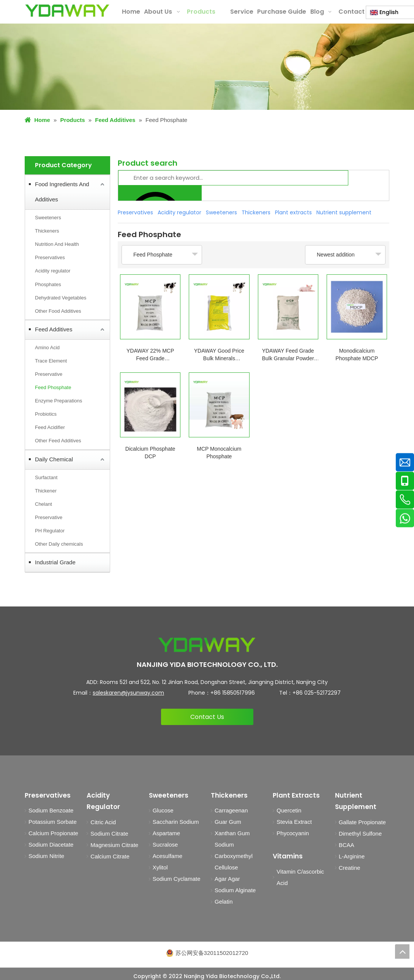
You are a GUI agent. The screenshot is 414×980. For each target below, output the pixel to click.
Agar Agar (227, 879)
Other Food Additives (58, 311)
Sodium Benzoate (51, 810)
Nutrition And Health (57, 244)
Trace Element (51, 361)
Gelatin (224, 902)
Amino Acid (47, 348)
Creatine (350, 868)
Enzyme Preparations (58, 401)
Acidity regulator (53, 271)
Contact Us (207, 717)
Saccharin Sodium (176, 822)
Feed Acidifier (50, 427)
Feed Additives (54, 329)
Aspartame (167, 833)
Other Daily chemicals (59, 544)
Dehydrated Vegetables (61, 298)
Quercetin (289, 810)
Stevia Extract (294, 822)
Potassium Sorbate (53, 822)
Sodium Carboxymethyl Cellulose (234, 856)
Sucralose (165, 845)
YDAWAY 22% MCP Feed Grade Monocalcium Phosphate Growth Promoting (150, 355)
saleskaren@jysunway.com (128, 693)
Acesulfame (167, 856)
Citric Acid (103, 822)
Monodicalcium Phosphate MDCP (357, 355)
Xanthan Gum (232, 833)
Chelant (43, 504)
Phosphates (48, 284)
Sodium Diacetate (51, 845)
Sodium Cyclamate (177, 879)
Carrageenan (231, 810)
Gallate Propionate (362, 822)
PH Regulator (50, 531)
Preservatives (50, 257)
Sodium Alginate (235, 890)
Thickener (46, 491)
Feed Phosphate (53, 387)
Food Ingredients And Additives (62, 192)
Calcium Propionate (53, 833)
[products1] (207, 67)
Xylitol (160, 867)
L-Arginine (352, 856)
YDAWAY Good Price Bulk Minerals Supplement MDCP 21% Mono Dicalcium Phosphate (219, 355)
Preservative (49, 374)
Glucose (163, 810)
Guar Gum (228, 822)
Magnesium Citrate (114, 845)
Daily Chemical (54, 459)
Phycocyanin (293, 833)
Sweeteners (48, 218)
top (402, 952)
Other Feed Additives (58, 441)
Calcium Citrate (110, 856)
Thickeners (47, 231)
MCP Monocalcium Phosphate (219, 453)
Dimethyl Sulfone (360, 834)
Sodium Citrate (109, 834)
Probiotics (46, 414)
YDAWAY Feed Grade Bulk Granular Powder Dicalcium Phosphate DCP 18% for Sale (288, 355)
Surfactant (46, 477)
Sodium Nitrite (46, 856)
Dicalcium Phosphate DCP (150, 453)
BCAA (347, 845)
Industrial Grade (55, 562)
